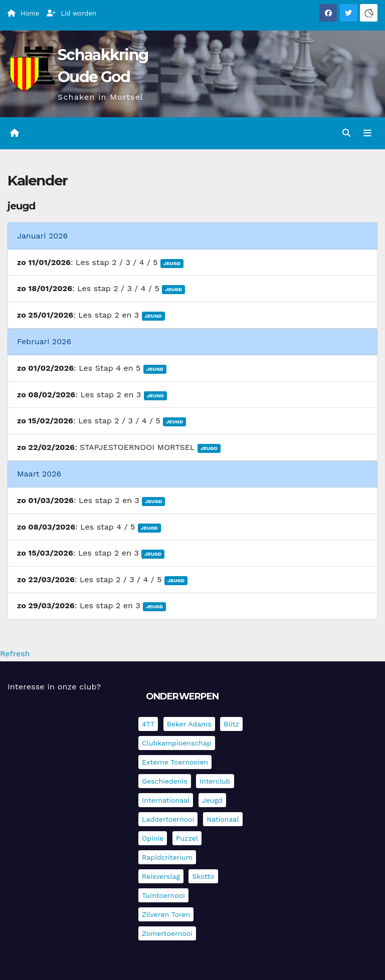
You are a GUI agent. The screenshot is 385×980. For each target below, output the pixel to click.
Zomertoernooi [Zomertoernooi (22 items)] (167, 933)
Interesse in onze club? (54, 687)
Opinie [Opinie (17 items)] (153, 838)
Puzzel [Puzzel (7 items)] (187, 838)
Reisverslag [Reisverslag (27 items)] (161, 876)
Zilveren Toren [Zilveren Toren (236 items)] (166, 914)
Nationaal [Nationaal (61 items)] (223, 819)
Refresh (15, 654)
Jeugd (172, 263)
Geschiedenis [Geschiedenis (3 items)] (165, 781)
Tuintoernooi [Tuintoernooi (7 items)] (163, 895)
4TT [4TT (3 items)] (148, 724)
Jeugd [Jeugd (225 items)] (212, 800)
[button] (346, 133)
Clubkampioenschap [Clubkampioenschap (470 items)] (177, 743)
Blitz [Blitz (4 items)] (231, 724)
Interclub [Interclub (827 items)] (215, 781)
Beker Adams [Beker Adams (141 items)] (189, 724)
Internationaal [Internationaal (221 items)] (166, 800)
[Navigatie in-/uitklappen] (367, 133)
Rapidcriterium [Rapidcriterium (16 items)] (167, 857)
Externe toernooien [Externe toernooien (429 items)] (175, 762)
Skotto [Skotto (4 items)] (203, 876)
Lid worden (71, 13)
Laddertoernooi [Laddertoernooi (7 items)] (168, 819)
